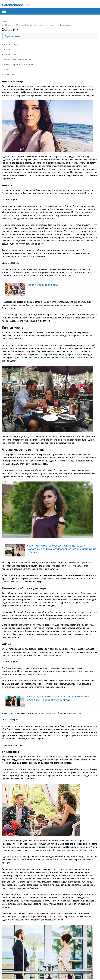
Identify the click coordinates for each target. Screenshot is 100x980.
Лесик (5, 763)
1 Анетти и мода (10, 45)
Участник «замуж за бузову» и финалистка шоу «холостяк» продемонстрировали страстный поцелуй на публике (62, 549)
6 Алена (6, 70)
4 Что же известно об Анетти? (16, 60)
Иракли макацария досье (43, 285)
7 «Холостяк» (8, 75)
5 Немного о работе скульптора (17, 65)
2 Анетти (6, 50)
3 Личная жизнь (10, 55)
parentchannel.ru (16, 5)
